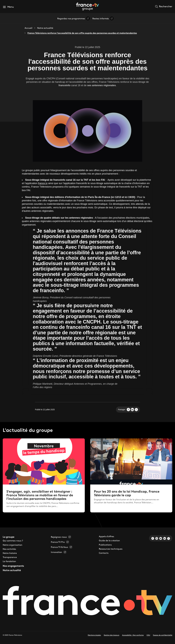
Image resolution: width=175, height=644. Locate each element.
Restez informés (103, 18)
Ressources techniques (111, 549)
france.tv (43, 183)
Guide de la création (109, 540)
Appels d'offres (106, 536)
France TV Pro (60, 542)
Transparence (10, 557)
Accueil (28, 28)
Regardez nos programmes (73, 18)
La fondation (9, 561)
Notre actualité (45, 28)
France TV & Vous (62, 547)
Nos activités (9, 549)
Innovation (59, 552)
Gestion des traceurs (111, 635)
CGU (148, 635)
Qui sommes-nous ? (13, 541)
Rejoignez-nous (61, 537)
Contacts (104, 553)
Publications (105, 545)
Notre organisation (13, 545)
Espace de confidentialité (163, 635)
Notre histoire (10, 553)
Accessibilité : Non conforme (133, 635)
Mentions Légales (94, 635)
